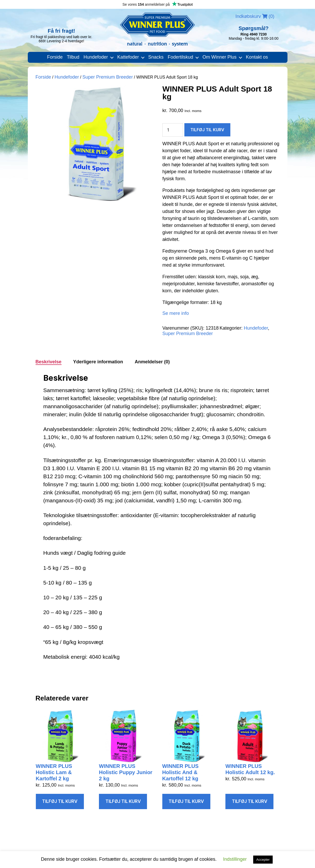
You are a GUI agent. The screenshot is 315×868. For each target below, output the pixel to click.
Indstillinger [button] (235, 859)
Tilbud (73, 57)
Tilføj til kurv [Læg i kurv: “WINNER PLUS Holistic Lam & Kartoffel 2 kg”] (60, 801)
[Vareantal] (173, 130)
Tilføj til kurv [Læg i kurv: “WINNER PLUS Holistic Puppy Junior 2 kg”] (123, 801)
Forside (55, 57)
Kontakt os (257, 57)
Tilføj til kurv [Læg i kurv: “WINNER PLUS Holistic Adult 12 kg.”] (250, 801)
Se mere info (176, 313)
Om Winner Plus (220, 57)
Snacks (156, 57)
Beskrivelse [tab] (49, 362)
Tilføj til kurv (207, 130)
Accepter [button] (263, 860)
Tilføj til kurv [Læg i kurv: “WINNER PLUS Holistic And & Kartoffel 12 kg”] (186, 801)
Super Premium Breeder (108, 77)
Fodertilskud (180, 57)
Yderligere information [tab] (98, 362)
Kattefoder (128, 57)
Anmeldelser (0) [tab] (152, 362)
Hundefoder (96, 57)
